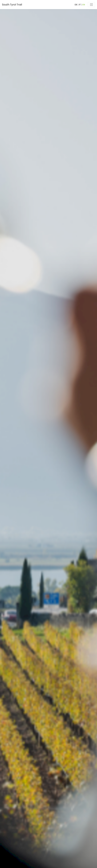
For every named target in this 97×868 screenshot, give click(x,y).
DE (76, 5)
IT (80, 5)
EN (84, 5)
